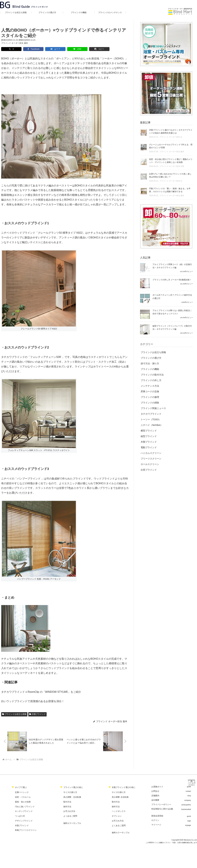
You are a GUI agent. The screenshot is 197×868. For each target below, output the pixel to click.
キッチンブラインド (24, 811)
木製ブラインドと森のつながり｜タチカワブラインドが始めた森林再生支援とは (171, 131)
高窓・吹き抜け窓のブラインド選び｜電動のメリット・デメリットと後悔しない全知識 (171, 161)
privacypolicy (186, 805)
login (189, 821)
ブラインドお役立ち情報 (14, 714)
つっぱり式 (20, 816)
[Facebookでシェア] (31, 49)
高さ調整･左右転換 (120, 797)
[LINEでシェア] (73, 49)
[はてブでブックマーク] (52, 49)
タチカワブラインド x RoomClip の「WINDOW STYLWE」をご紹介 (41, 692)
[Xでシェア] (11, 49)
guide (189, 787)
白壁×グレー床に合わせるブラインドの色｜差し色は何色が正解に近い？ (170, 175)
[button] (94, 49)
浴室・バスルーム (23, 797)
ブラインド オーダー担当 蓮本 (15, 43)
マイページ (156, 825)
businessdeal (186, 809)
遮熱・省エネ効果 (23, 802)
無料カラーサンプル (72, 823)
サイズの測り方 (70, 792)
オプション (117, 816)
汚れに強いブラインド (25, 807)
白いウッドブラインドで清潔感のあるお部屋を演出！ (33, 701)
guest (189, 816)
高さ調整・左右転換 (72, 797)
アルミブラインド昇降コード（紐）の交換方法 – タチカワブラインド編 (172, 266)
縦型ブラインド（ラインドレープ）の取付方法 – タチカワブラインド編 (172, 328)
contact (188, 791)
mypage (188, 825)
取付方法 (67, 802)
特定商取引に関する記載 (162, 809)
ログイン (155, 820)
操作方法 (67, 807)
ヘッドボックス (119, 811)
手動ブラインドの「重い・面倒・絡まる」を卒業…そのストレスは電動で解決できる (170, 190)
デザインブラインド (24, 821)
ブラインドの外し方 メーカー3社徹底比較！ (172, 280)
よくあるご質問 (70, 816)
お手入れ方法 (69, 811)
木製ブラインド (37, 714)
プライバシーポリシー (161, 804)
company (188, 800)
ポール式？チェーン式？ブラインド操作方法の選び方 (172, 297)
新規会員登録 (157, 816)
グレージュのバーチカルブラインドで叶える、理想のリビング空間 (171, 146)
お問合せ (155, 791)
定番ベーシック (22, 792)
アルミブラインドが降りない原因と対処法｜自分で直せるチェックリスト (172, 312)
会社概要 (155, 800)
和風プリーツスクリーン (26, 830)
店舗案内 (155, 796)
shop (189, 796)
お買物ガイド (157, 787)
